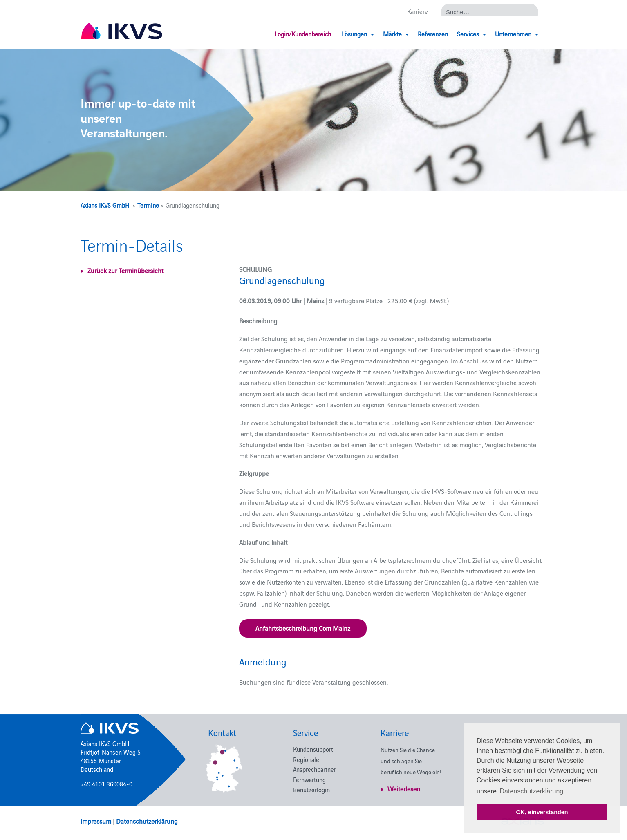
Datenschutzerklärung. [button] (533, 791)
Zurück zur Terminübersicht (125, 270)
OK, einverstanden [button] (542, 812)
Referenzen (433, 34)
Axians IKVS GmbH (105, 205)
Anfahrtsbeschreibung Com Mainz (303, 628)
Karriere (418, 11)
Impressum (96, 821)
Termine (148, 205)
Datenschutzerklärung (147, 821)
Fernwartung (309, 779)
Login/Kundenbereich (303, 34)
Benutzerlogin (311, 790)
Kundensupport (313, 749)
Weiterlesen (404, 788)
